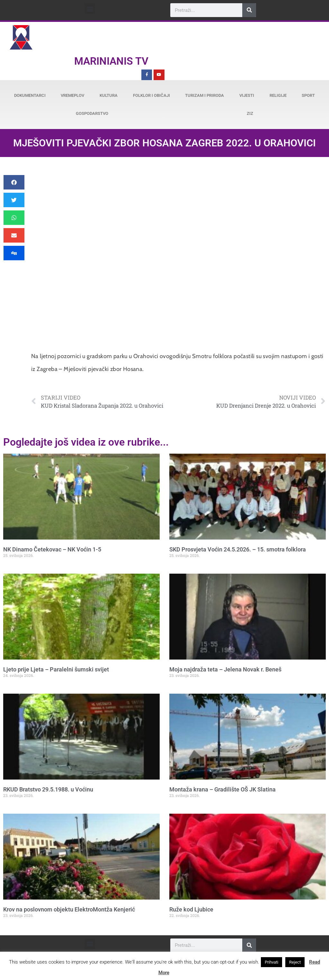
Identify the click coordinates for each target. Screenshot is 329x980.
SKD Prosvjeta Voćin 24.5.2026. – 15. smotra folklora (238, 549)
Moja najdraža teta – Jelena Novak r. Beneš (225, 669)
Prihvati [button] (271, 962)
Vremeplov (72, 95)
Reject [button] (295, 962)
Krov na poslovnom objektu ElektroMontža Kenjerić (69, 909)
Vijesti (247, 95)
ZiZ (250, 113)
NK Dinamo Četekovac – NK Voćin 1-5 (52, 549)
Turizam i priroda (205, 95)
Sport (308, 95)
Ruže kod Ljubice (191, 909)
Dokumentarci (30, 95)
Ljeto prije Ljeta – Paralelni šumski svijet (56, 669)
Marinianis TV (111, 61)
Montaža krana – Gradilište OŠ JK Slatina (222, 789)
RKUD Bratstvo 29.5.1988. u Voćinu (48, 789)
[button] (90, 9)
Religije (278, 95)
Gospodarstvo (92, 113)
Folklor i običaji (151, 95)
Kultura (109, 95)
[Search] (249, 10)
